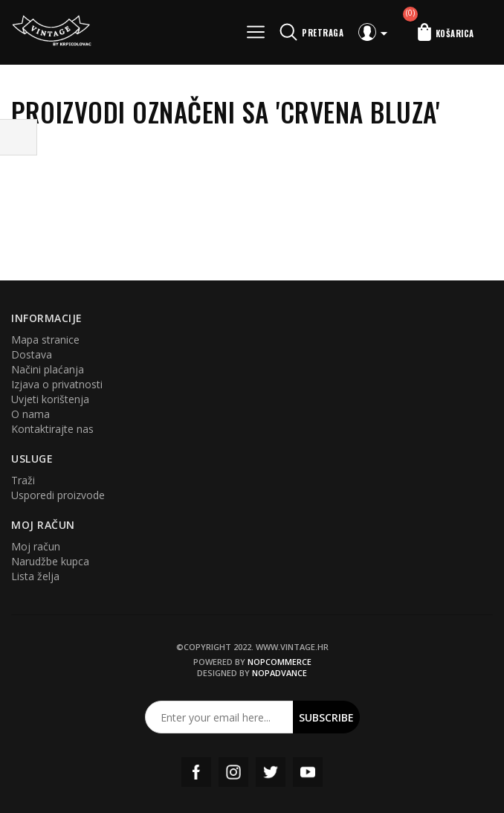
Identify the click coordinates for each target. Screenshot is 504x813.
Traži (23, 480)
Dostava (32, 354)
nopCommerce (280, 662)
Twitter (271, 772)
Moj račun (36, 546)
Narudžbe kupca (50, 561)
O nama (30, 414)
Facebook (196, 772)
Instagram (233, 772)
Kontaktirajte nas (52, 429)
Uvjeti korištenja (50, 399)
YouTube (308, 772)
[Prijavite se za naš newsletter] (219, 717)
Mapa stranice (45, 340)
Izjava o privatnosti (57, 384)
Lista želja (35, 576)
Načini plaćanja (48, 369)
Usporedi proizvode (58, 495)
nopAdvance (280, 673)
